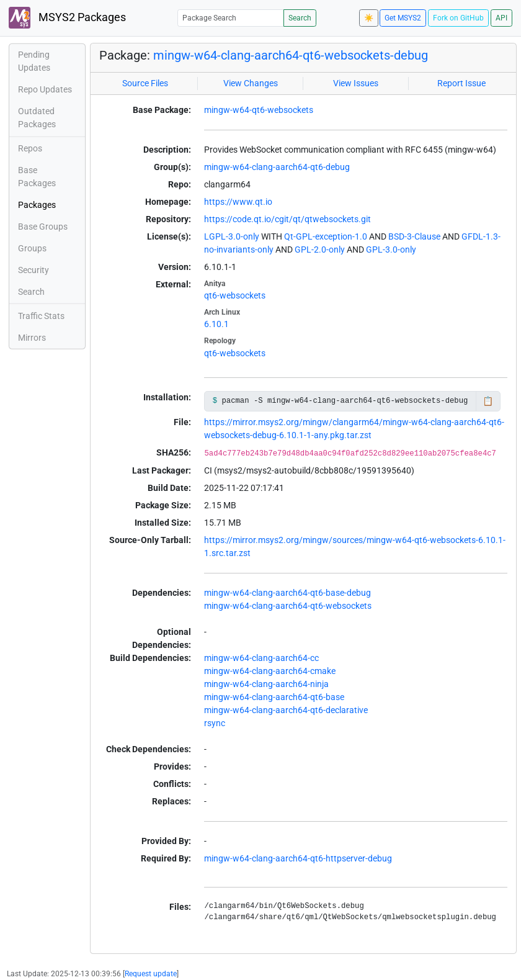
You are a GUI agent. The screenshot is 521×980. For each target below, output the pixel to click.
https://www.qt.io (238, 202)
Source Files (145, 83)
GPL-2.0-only (320, 249)
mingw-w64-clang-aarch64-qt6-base (274, 697)
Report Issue (461, 83)
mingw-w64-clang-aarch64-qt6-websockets (288, 606)
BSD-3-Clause (414, 236)
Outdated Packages (37, 118)
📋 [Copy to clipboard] (488, 401)
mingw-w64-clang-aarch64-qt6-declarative (286, 710)
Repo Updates (45, 89)
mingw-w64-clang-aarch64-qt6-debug (277, 167)
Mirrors (32, 338)
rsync (215, 723)
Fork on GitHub (458, 18)
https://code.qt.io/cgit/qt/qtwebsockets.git (287, 219)
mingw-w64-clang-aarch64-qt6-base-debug (287, 593)
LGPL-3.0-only (232, 236)
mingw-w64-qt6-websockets (259, 110)
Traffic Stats (41, 316)
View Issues (356, 83)
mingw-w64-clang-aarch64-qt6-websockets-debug (291, 55)
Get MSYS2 (403, 18)
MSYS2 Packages (67, 18)
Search (300, 18)
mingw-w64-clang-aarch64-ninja (266, 684)
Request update (151, 974)
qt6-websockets (235, 295)
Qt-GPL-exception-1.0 (326, 236)
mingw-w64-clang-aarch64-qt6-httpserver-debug (298, 858)
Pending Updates (34, 61)
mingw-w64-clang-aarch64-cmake (270, 671)
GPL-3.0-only (391, 249)
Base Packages (37, 177)
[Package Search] (231, 18)
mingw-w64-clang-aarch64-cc (261, 658)
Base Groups (43, 227)
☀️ (369, 18)
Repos (30, 148)
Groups (32, 248)
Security (33, 270)
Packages (37, 205)
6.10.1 (216, 324)
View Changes (251, 83)
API (501, 18)
